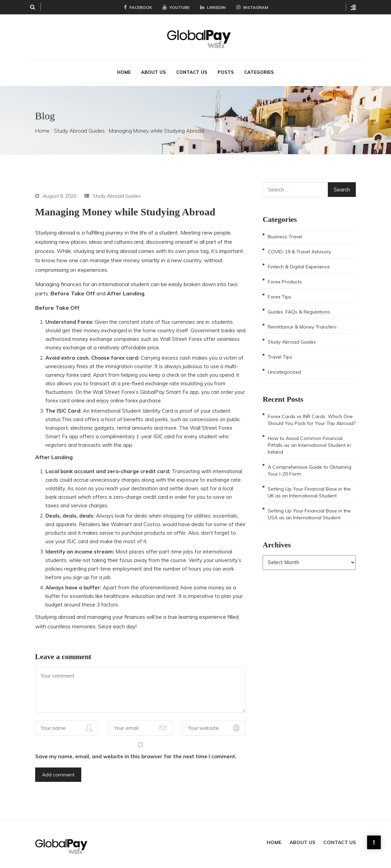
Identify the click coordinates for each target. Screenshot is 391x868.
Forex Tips (280, 296)
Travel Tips (280, 356)
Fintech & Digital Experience (299, 266)
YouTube (176, 7)
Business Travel (285, 236)
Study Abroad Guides (79, 130)
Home (124, 71)
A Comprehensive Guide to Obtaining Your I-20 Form (310, 470)
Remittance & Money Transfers (302, 326)
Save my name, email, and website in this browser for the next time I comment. (136, 756)
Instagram (252, 7)
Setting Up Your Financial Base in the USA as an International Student (309, 513)
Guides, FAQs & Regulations (299, 311)
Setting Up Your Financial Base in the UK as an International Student (309, 492)
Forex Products (285, 281)
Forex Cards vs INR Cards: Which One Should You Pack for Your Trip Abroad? (312, 419)
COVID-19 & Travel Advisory (299, 251)
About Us (153, 71)
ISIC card (164, 436)
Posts (226, 71)
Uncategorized (284, 371)
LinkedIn (213, 7)
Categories (259, 71)
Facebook (138, 7)
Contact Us (192, 71)
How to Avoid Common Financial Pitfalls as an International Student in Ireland (309, 444)
